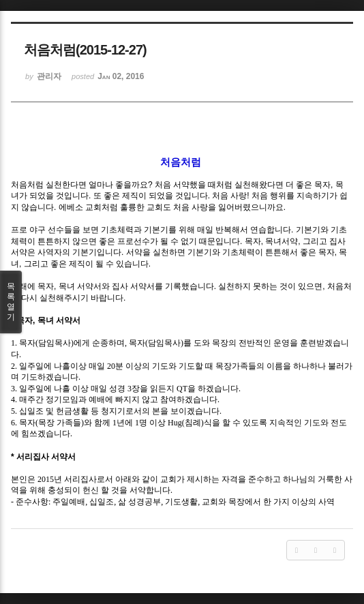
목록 (11, 302)
